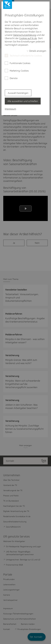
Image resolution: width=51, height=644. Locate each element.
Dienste (14, 78)
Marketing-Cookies (19, 71)
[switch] (36, 51)
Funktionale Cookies (20, 63)
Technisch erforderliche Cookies (26, 56)
